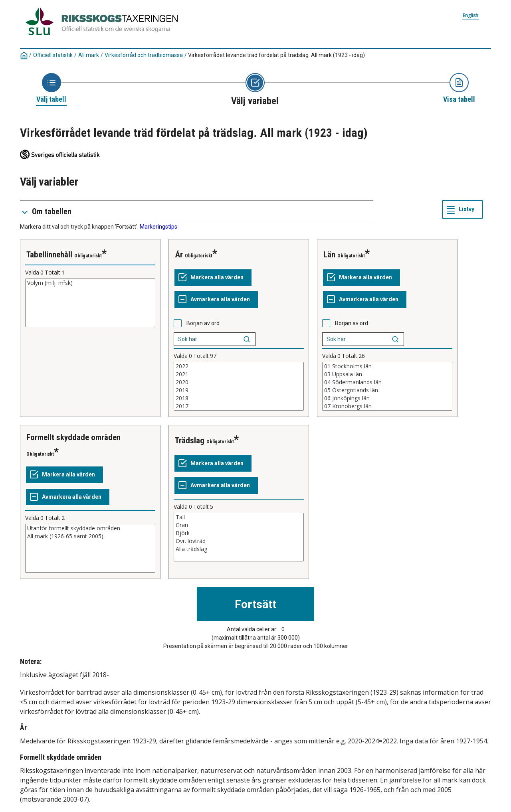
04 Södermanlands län (387, 382)
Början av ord (203, 323)
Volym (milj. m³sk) (90, 283)
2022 (239, 366)
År (179, 255)
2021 (239, 374)
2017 (239, 406)
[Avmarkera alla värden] (216, 300)
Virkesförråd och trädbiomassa (144, 55)
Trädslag (190, 441)
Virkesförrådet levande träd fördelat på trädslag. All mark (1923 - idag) (276, 55)
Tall (239, 517)
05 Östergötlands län (387, 390)
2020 (239, 382)
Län (329, 255)
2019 (239, 390)
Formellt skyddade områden (73, 437)
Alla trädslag (239, 549)
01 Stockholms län (387, 366)
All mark (89, 55)
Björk (239, 533)
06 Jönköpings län (387, 398)
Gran (239, 525)
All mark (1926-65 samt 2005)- (90, 536)
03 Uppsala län (387, 374)
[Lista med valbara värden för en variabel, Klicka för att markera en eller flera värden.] (90, 303)
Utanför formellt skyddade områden (90, 528)
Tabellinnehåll (49, 255)
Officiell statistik (53, 55)
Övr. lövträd (239, 541)
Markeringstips (158, 227)
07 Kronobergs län (387, 406)
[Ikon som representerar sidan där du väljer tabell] (51, 89)
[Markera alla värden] (213, 278)
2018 (239, 398)
